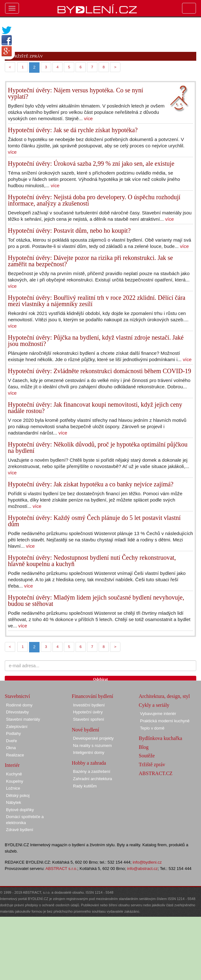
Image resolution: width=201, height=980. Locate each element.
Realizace (15, 755)
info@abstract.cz (142, 869)
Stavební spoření (88, 719)
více (88, 118)
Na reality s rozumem (92, 746)
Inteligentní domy (89, 752)
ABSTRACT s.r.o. (61, 869)
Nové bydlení (85, 730)
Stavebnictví (17, 696)
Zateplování (17, 727)
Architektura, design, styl (164, 696)
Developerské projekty (93, 738)
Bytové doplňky (20, 810)
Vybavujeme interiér (158, 714)
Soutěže (147, 756)
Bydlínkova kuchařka (160, 738)
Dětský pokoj (18, 795)
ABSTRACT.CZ (156, 773)
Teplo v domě (152, 728)
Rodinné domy (19, 705)
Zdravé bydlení (20, 830)
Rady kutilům (85, 786)
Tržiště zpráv (152, 764)
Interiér (12, 765)
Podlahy (13, 733)
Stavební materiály (23, 719)
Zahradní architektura (93, 779)
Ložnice (13, 788)
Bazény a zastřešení (92, 771)
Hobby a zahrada (89, 763)
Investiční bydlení (89, 705)
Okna (11, 748)
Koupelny (15, 781)
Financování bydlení (92, 696)
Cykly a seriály (154, 705)
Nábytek (14, 802)
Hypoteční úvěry (88, 712)
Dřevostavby (17, 712)
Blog (144, 747)
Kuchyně (14, 774)
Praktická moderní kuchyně (165, 721)
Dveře (12, 741)
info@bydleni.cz (147, 862)
